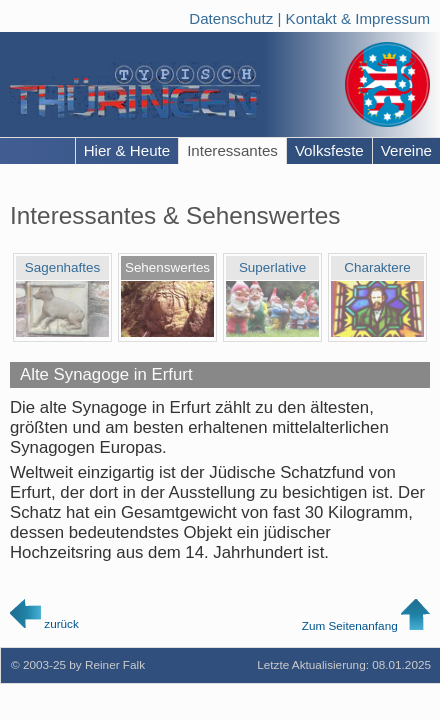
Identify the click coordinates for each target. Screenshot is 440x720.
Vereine (406, 150)
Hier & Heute (127, 150)
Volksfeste (329, 150)
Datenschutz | (237, 16)
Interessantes (232, 150)
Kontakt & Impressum (358, 16)
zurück (44, 623)
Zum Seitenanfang (366, 625)
